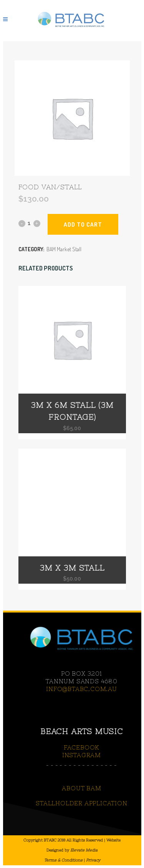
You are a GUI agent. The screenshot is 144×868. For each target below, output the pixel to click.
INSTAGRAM (82, 755)
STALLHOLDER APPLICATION (81, 803)
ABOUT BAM (81, 788)
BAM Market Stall (64, 249)
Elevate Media (84, 850)
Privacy (93, 860)
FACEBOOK (82, 747)
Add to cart (83, 225)
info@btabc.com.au (82, 689)
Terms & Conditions (63, 860)
